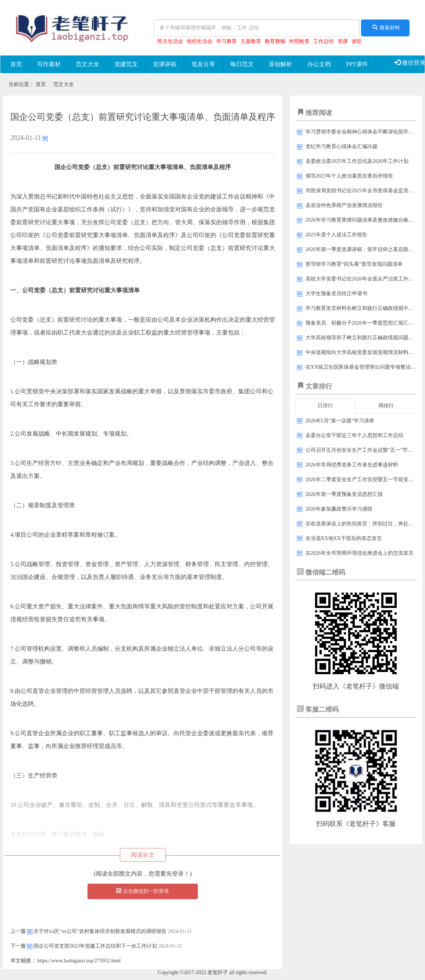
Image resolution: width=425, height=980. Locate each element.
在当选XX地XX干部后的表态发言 (344, 538)
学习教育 (226, 41)
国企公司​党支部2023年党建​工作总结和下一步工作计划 (95, 946)
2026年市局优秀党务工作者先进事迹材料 (352, 465)
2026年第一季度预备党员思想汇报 (344, 494)
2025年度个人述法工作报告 (336, 235)
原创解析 (281, 64)
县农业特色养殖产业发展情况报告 (344, 205)
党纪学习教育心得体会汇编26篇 (342, 146)
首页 (16, 64)
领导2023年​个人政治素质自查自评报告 (349, 176)
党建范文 (126, 64)
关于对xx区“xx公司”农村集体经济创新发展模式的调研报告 (100, 931)
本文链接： (23, 961)
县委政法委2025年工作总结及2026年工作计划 (357, 161)
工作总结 (324, 41)
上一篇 (18, 931)
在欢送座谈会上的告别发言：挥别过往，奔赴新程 (362, 524)
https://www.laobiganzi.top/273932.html (79, 961)
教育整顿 (275, 41)
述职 (357, 41)
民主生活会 (170, 41)
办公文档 (319, 64)
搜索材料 (385, 28)
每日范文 (242, 64)
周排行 (386, 406)
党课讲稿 (165, 64)
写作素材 (49, 64)
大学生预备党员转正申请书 (336, 294)
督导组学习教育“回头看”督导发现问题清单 (354, 264)
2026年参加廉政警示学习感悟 (339, 509)
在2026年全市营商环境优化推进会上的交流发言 (360, 553)
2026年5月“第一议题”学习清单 (340, 421)
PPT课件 (357, 64)
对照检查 (299, 41)
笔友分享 (203, 64)
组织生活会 (200, 41)
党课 (343, 41)
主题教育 (251, 41)
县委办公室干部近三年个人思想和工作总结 (354, 435)
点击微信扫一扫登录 (143, 891)
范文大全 (87, 64)
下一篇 (18, 946)
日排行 (325, 406)
